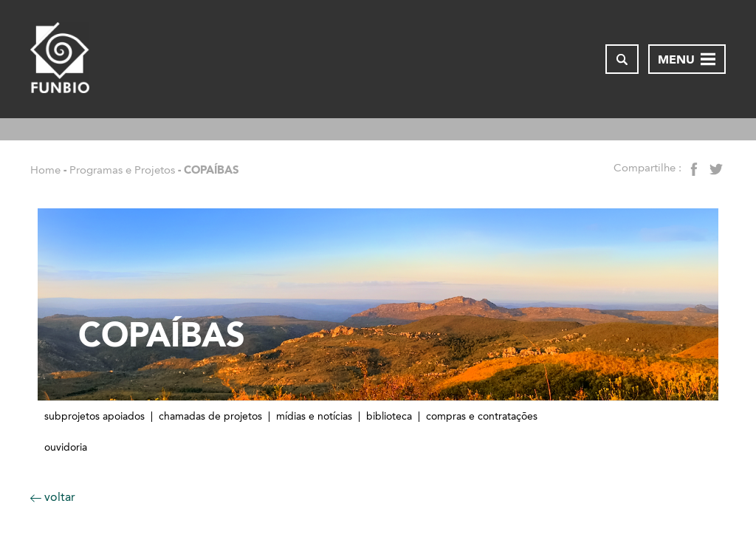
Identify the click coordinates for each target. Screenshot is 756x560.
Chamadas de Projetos (210, 417)
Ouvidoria (66, 448)
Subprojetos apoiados (94, 417)
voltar (53, 497)
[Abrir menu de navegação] (687, 59)
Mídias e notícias (314, 417)
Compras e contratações (482, 417)
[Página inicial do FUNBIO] (60, 59)
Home (45, 170)
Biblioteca (389, 417)
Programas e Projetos (122, 170)
